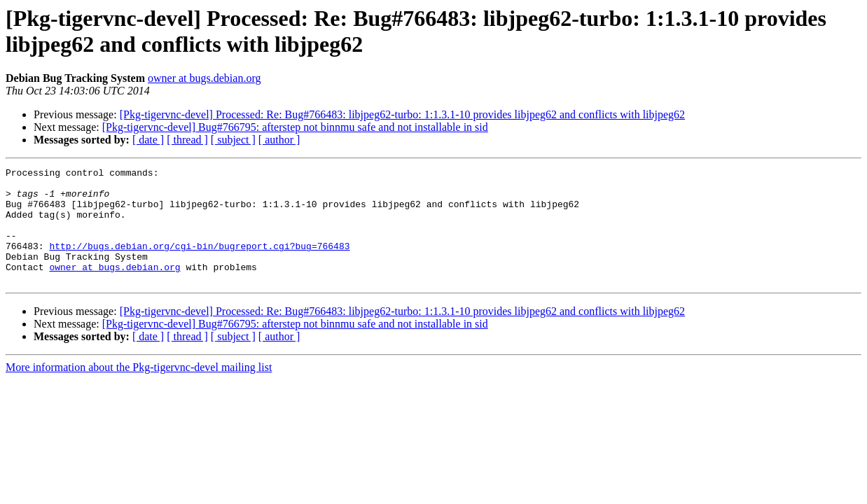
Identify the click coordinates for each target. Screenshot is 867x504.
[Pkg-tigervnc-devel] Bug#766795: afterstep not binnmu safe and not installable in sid (295, 127)
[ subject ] (233, 140)
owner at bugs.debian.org (204, 78)
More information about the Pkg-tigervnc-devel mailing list (139, 390)
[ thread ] (187, 140)
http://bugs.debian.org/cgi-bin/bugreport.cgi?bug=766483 (199, 262)
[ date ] (148, 140)
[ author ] (279, 140)
